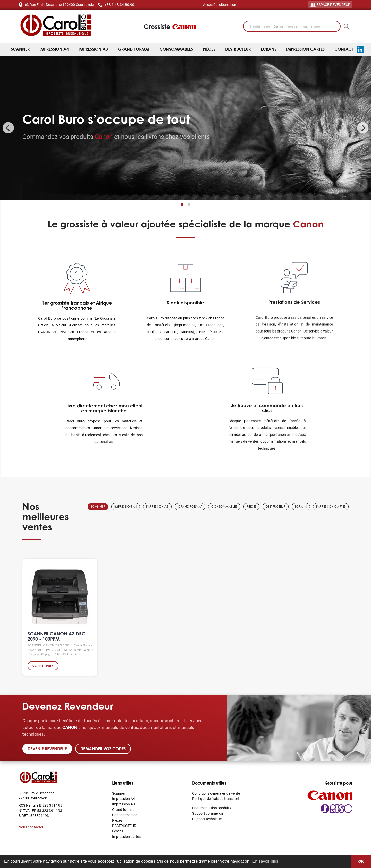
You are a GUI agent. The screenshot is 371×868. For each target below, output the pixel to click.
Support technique (207, 819)
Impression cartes (305, 49)
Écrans (269, 49)
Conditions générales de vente (216, 793)
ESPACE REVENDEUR (330, 5)
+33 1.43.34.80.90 (119, 5)
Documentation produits (212, 808)
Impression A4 (54, 49)
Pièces (209, 49)
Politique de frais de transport (216, 799)
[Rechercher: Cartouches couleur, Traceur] (292, 26)
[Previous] (8, 128)
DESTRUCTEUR (238, 49)
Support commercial (208, 813)
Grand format (134, 49)
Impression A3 (93, 49)
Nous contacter (31, 827)
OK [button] (361, 861)
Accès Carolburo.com (220, 5)
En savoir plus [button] (265, 861)
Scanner (20, 49)
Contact (344, 49)
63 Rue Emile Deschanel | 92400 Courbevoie (59, 5)
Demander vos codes (103, 749)
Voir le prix (43, 667)
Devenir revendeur (47, 749)
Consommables (176, 49)
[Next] (363, 128)
